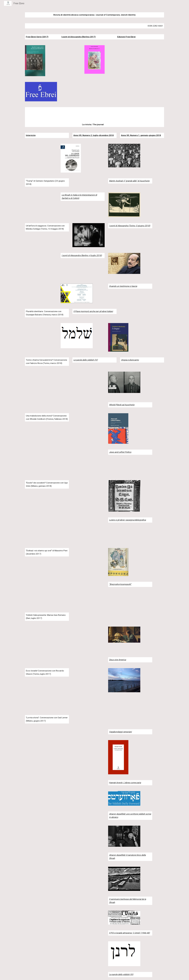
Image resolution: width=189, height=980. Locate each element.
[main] (94, 15)
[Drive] (41, 704)
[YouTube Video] (41, 156)
